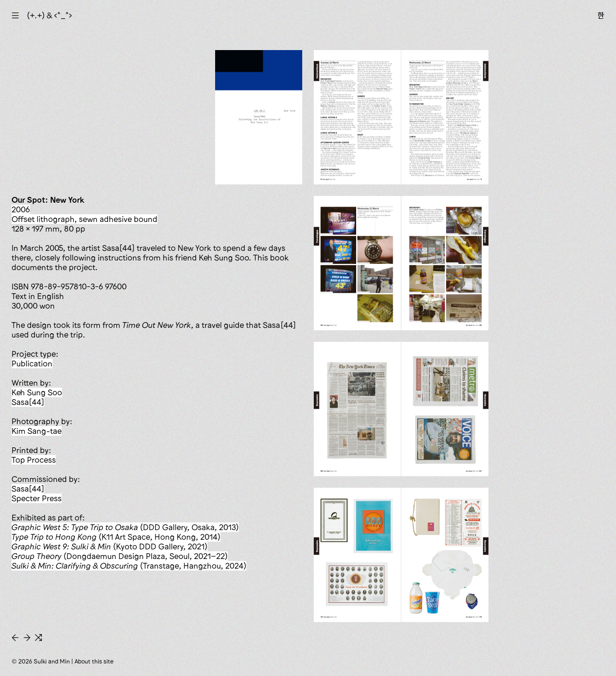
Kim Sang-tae (37, 431)
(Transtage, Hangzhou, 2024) (129, 566)
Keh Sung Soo (37, 392)
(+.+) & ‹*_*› (50, 15)
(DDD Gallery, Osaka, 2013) (125, 527)
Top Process (34, 460)
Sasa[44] (28, 402)
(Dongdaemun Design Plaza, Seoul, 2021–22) (120, 556)
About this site (94, 661)
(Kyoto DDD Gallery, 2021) (109, 546)
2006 (21, 209)
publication (32, 364)
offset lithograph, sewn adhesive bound (84, 219)
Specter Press (37, 498)
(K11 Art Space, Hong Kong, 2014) (116, 537)
